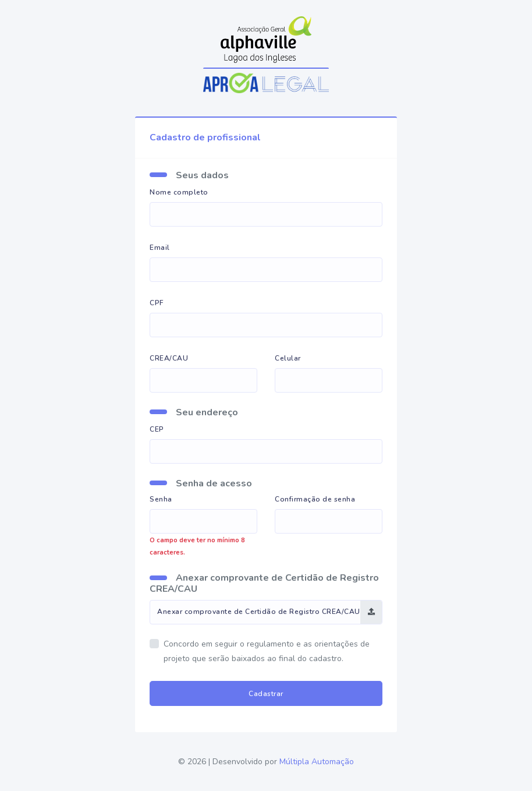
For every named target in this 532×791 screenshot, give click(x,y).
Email (160, 248)
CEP (157, 429)
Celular (288, 358)
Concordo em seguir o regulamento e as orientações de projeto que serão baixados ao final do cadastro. (267, 651)
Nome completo (179, 192)
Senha (161, 499)
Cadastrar (266, 694)
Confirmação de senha (315, 499)
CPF (157, 303)
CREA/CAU (169, 358)
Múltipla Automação (317, 762)
